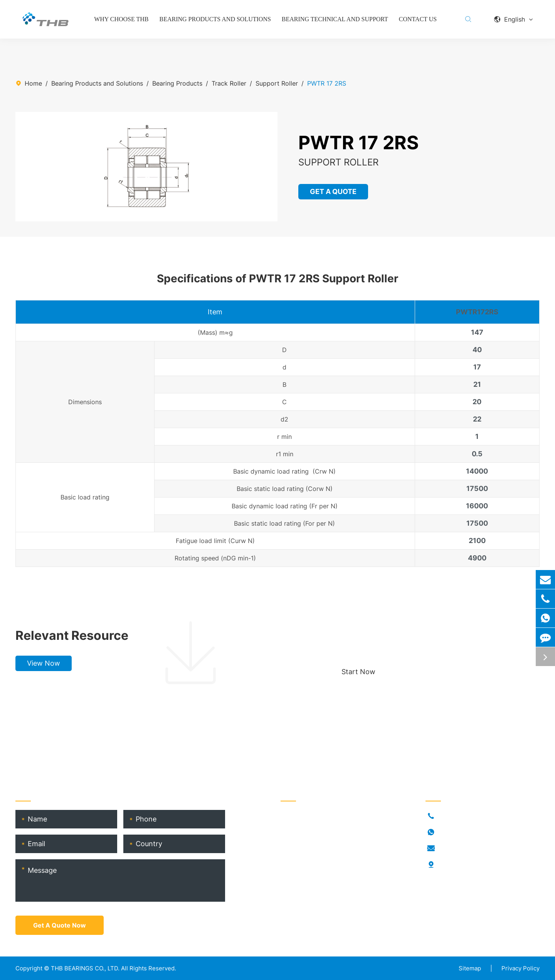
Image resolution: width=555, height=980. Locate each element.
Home (33, 83)
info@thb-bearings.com (473, 848)
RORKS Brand (300, 853)
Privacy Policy (521, 968)
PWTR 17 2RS (327, 83)
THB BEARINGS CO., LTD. (85, 968)
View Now (44, 663)
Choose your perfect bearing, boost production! (418, 635)
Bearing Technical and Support (335, 19)
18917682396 (458, 832)
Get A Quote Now (60, 925)
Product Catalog (305, 890)
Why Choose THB (121, 19)
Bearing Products (177, 83)
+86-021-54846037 (468, 816)
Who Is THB (298, 841)
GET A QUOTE (334, 191)
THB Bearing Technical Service (325, 878)
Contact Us (418, 19)
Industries (295, 828)
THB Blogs (296, 865)
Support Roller (277, 83)
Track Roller (229, 83)
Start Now (358, 672)
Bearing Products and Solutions (215, 19)
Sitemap (470, 968)
